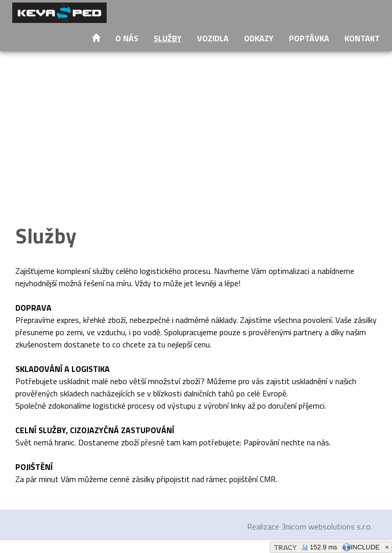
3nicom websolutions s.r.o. (327, 526)
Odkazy (259, 38)
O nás (127, 38)
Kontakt (362, 38)
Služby (168, 38)
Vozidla (213, 38)
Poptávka (309, 38)
